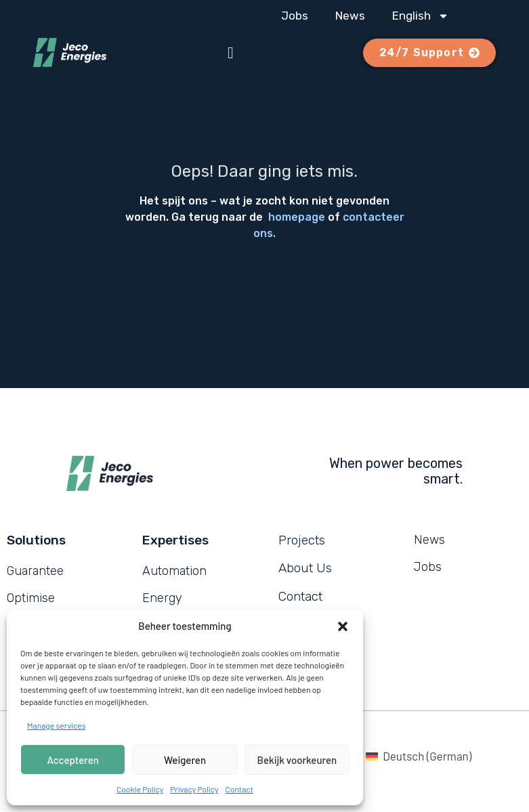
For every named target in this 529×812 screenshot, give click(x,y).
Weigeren (185, 760)
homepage (297, 217)
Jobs (295, 16)
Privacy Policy (194, 789)
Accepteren (73, 760)
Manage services (56, 725)
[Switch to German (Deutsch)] (419, 756)
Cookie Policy (140, 789)
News (350, 16)
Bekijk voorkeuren (297, 760)
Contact (239, 789)
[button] (343, 626)
